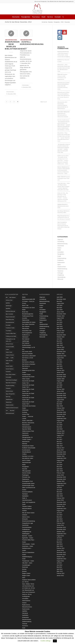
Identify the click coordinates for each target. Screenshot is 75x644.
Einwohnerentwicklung (28, 521)
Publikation (61, 260)
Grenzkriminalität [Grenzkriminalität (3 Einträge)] (10, 347)
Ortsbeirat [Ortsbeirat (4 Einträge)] (8, 388)
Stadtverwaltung (27, 621)
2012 (62, 22)
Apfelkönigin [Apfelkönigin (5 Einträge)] (9, 306)
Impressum (25, 433)
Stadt (44, 17)
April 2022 (60, 343)
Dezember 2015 (61, 477)
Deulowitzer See (27, 331)
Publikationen (26, 529)
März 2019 (60, 406)
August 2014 (60, 511)
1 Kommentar (25, 85)
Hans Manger (60, 211)
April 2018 (60, 429)
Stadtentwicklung (62, 269)
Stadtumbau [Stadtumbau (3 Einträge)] (9, 402)
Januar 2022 (60, 349)
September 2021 (61, 356)
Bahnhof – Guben (27, 536)
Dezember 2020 (61, 375)
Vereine (24, 603)
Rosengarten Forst (27, 481)
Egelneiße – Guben (28, 538)
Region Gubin (26, 576)
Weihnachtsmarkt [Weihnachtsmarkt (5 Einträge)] (10, 413)
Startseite (16, 17)
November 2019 (61, 395)
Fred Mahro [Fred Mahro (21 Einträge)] (9, 331)
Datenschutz (26, 320)
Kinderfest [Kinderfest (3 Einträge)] (8, 372)
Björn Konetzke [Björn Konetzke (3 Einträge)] (9, 314)
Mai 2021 (59, 364)
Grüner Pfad (60, 152)
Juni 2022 (59, 339)
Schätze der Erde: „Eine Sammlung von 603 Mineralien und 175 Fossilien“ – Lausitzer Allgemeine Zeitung (63, 196)
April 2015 (60, 494)
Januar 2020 (60, 391)
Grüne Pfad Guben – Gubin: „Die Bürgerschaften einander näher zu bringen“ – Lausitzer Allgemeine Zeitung (64, 186)
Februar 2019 (61, 408)
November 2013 (61, 529)
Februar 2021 (61, 370)
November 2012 (61, 555)
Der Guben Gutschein (28, 324)
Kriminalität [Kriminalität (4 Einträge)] (8, 377)
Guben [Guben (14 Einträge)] (7, 349)
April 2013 (60, 544)
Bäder (24, 297)
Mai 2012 (59, 567)
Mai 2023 (59, 324)
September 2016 (61, 458)
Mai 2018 (59, 427)
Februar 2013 (61, 548)
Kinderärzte (25, 617)
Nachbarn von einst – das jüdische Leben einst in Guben (28, 458)
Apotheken (25, 615)
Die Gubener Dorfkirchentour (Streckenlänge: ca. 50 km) (64, 128)
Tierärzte (25, 624)
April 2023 (60, 326)
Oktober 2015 (61, 481)
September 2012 (61, 559)
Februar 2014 (61, 523)
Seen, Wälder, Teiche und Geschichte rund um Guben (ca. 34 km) (28, 586)
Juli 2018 (59, 423)
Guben (59, 248)
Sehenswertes (26, 601)
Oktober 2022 (61, 337)
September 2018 (61, 419)
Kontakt (58, 17)
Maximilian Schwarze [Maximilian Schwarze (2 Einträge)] (11, 383)
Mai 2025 (59, 301)
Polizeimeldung (62, 258)
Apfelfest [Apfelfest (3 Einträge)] (8, 303)
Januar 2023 (60, 333)
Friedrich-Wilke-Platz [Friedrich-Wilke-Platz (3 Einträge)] (11, 333)
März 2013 (60, 546)
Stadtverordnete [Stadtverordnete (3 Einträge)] (10, 405)
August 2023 (60, 318)
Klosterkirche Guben (28, 446)
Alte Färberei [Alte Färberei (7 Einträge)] (12, 297)
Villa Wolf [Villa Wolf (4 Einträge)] (12, 411)
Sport (59, 265)
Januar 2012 (60, 576)
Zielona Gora (26, 517)
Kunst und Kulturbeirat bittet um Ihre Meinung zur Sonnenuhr (64, 217)
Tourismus (36, 17)
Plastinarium (26, 479)
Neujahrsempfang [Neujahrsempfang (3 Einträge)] (10, 386)
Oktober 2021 (61, 354)
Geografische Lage (28, 523)
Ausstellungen (26, 565)
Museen (24, 571)
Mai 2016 (59, 467)
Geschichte (61, 246)
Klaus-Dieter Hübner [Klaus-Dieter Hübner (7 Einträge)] (11, 374)
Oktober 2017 (61, 433)
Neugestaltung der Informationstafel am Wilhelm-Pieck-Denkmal (63, 115)
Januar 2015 (60, 500)
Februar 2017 (61, 448)
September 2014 (61, 509)
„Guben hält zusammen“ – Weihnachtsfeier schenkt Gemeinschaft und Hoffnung (64, 55)
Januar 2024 (60, 312)
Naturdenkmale (26, 462)
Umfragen (60, 273)
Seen (24, 578)
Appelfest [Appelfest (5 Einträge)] (8, 308)
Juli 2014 (59, 513)
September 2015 (61, 483)
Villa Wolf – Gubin (27, 563)
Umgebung (61, 275)
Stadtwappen (26, 534)
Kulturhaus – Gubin (28, 546)
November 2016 (61, 454)
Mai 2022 (59, 341)
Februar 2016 (61, 473)
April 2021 (60, 366)
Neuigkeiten (26, 17)
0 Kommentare (10, 92)
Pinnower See (26, 477)
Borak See (25, 312)
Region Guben (26, 573)
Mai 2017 (59, 442)
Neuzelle (25, 469)
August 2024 (60, 303)
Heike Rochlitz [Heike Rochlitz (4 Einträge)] (9, 361)
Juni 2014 (59, 515)
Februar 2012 (61, 573)
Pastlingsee (25, 475)
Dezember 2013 (61, 527)
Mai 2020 (59, 387)
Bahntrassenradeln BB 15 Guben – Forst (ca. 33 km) (29, 301)
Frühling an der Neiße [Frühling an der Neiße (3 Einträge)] (11, 336)
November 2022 (61, 335)
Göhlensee (25, 410)
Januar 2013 (60, 550)
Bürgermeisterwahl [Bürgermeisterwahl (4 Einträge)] (10, 317)
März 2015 (60, 496)
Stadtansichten (62, 267)
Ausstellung (61, 241)
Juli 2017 (59, 437)
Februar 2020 (61, 389)
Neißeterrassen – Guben (63, 164)
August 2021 (60, 358)
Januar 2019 (60, 410)
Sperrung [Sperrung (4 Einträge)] (8, 397)
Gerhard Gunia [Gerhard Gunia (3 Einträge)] (9, 344)
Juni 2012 (59, 565)
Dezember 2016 (61, 452)
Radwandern (61, 262)
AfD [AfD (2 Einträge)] (7, 297)
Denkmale (25, 567)
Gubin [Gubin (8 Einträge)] (7, 358)
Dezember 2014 (61, 502)
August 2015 (60, 485)
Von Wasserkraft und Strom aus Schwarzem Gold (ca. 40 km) (29, 592)
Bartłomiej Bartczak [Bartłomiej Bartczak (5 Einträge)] (10, 311)
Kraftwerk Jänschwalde (29, 448)
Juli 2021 (59, 360)
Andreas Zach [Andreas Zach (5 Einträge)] (9, 300)
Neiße (24, 465)
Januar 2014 (60, 525)
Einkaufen (25, 519)
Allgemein (60, 239)
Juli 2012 (59, 563)
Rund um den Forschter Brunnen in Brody (64, 97)
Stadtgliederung (27, 532)
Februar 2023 (61, 331)
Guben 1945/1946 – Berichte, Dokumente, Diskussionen (28, 423)
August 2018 (60, 421)
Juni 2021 (59, 362)
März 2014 (60, 521)
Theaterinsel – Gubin (28, 561)
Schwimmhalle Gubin (28, 485)
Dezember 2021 (61, 352)
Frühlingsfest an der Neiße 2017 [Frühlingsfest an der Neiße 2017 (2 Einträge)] (10, 340)
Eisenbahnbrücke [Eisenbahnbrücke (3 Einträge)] (10, 322)
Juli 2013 (59, 538)
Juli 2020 (59, 383)
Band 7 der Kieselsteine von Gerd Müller (28, 308)
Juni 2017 (59, 439)
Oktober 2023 (61, 316)
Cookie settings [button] (46, 641)
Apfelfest (25, 611)
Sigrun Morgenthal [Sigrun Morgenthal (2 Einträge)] (10, 394)
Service (50, 17)
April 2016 (60, 469)
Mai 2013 (59, 542)
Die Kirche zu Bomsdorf (29, 356)
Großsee (25, 412)
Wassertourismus (27, 607)
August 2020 (60, 381)
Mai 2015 (59, 492)
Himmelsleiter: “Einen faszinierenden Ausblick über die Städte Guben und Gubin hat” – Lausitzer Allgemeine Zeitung (64, 136)
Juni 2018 (59, 425)
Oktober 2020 (61, 379)
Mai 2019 (59, 404)
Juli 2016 (59, 462)
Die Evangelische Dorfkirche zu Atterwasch (27, 335)
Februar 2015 (61, 498)
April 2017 (60, 444)
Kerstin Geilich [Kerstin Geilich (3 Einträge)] (9, 366)
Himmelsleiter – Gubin (28, 544)
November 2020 (61, 377)
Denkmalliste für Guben (29, 322)
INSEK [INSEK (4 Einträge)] (7, 363)
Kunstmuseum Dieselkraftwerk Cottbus (27, 452)
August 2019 (60, 400)
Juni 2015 (59, 490)
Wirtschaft (60, 279)
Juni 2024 (59, 305)
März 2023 (60, 328)
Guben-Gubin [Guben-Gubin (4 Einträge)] (9, 352)
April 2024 (60, 310)
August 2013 (60, 536)
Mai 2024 (59, 308)
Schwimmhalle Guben (28, 483)
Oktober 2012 (61, 557)
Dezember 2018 (61, 412)
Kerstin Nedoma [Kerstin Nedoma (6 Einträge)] (10, 369)
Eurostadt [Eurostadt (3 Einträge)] (8, 325)
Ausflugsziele (26, 596)
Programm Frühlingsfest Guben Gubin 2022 (64, 178)
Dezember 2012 (61, 552)
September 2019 (61, 398)
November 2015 (61, 479)
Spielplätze (25, 496)
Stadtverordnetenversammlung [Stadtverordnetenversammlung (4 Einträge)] (12, 408)
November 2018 (61, 414)
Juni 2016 (59, 465)
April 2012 (60, 569)
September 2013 (61, 534)
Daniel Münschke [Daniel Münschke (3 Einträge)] (10, 320)
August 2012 (60, 561)
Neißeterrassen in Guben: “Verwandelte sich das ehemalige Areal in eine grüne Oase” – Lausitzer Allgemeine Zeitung (63, 159)
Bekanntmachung (11, 40)
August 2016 (60, 460)
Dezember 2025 (61, 299)
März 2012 (60, 571)
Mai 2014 (59, 517)
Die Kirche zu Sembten (29, 364)
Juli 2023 (59, 320)
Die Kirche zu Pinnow (28, 362)
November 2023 (61, 314)
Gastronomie (26, 609)
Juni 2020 (59, 385)
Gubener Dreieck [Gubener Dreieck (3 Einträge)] (10, 355)
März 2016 (60, 471)
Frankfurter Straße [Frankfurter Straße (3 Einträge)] (10, 328)
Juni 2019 (59, 402)
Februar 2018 (61, 431)
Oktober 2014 (61, 506)
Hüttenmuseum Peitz (62, 201)
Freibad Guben (26, 375)
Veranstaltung (61, 277)
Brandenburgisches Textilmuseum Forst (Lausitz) (28, 316)
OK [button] (55, 641)
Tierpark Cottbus (27, 506)
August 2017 (60, 435)
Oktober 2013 (61, 532)
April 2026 (60, 297)
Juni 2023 (59, 322)
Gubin (59, 250)
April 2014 (60, 519)
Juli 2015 (59, 488)
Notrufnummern (27, 619)
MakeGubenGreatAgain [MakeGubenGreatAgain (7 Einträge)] (11, 380)
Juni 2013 (59, 540)
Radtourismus (26, 605)
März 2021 (60, 368)
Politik (59, 256)
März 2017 (60, 446)
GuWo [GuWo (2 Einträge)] (12, 358)
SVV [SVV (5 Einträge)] (7, 411)
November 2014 (61, 504)
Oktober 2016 (61, 456)
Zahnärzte (25, 613)
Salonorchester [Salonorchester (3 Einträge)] (9, 391)
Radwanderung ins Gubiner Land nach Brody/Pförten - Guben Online (64, 84)
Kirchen (24, 569)
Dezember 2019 (61, 393)
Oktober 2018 (61, 416)
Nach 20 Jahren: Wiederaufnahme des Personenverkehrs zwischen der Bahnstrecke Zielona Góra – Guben (64, 170)
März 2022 (60, 345)
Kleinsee (25, 444)
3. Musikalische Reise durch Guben (63, 206)
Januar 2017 (60, 450)
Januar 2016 (60, 475)
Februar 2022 (61, 347)
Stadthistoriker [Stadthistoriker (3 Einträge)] (9, 399)
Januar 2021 (60, 372)
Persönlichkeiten (27, 527)
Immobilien (61, 252)
